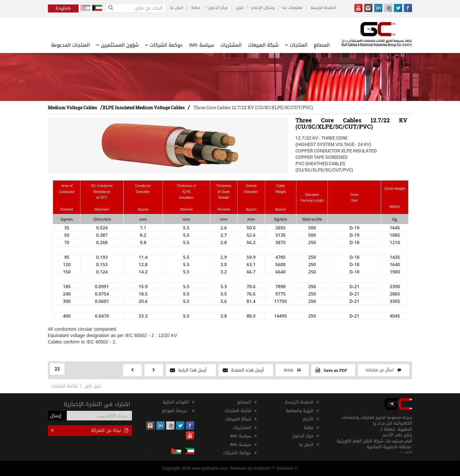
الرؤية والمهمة (299, 411)
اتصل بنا (176, 8)
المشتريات (231, 45)
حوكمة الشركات (164, 45)
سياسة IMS (202, 45)
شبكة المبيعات (263, 45)
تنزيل (240, 8)
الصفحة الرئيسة (323, 8)
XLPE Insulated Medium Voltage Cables (144, 107)
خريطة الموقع (175, 411)
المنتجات (296, 45)
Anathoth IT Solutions (273, 468)
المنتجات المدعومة (70, 45)
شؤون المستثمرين (117, 45)
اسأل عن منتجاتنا (383, 370)
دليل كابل (93, 386)
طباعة (292, 370)
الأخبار (308, 419)
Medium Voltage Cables (73, 107)
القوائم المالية (176, 402)
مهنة (195, 8)
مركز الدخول (303, 436)
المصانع (322, 45)
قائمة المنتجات (64, 386)
